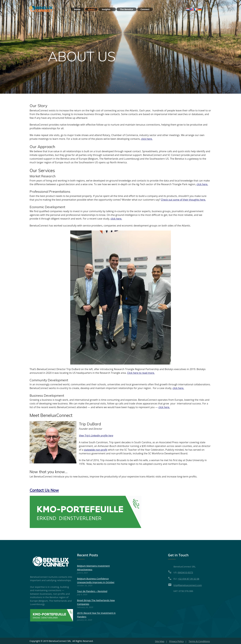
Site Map (160, 641)
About (91, 9)
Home (77, 9)
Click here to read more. (141, 373)
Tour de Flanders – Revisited (92, 591)
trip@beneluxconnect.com (188, 585)
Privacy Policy (176, 641)
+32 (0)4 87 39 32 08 (188, 578)
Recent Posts (88, 554)
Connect (145, 9)
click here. (147, 139)
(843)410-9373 (185, 572)
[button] (44, 490)
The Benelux (127, 9)
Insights (108, 9)
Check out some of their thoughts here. (183, 200)
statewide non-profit (96, 449)
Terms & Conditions (199, 641)
